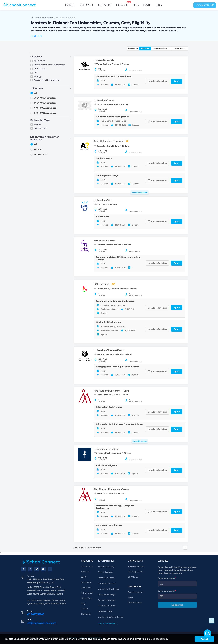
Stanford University (106, 578)
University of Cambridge (109, 589)
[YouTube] (43, 569)
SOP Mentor (133, 577)
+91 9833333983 (35, 614)
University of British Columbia (111, 617)
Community (86, 588)
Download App (205, 5)
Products (122, 4)
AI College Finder (135, 572)
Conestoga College (106, 595)
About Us (85, 572)
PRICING (147, 5)
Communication (135, 603)
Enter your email (167, 591)
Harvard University (106, 567)
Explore (71, 5)
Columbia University (107, 606)
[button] (207, 633)
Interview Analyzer (136, 566)
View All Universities (108, 624)
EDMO (84, 577)
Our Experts (87, 5)
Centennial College (106, 600)
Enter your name (167, 578)
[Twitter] (37, 569)
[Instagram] (30, 569)
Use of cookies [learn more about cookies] (159, 639)
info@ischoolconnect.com (42, 623)
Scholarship (86, 582)
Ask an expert (87, 593)
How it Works (87, 566)
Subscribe (177, 605)
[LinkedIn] (50, 569)
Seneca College (105, 611)
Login (159, 5)
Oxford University (105, 572)
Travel (131, 597)
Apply (177, 81)
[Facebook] (23, 569)
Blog (136, 5)
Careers (85, 609)
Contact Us (86, 614)
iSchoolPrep (105, 5)
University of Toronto (107, 583)
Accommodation (135, 592)
